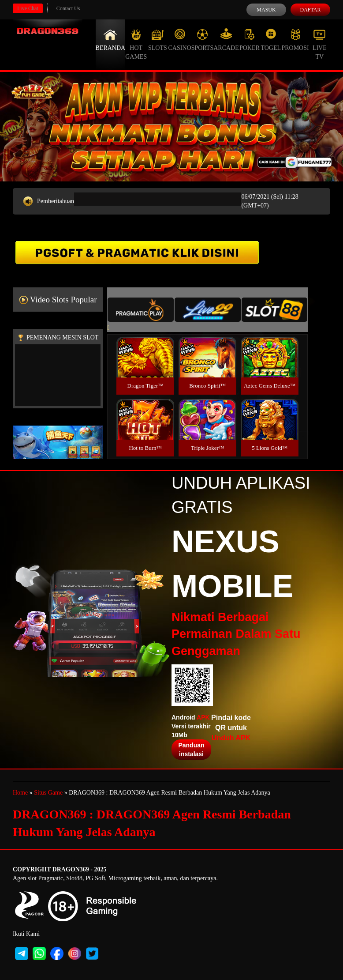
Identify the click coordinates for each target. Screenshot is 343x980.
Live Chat (28, 8)
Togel (271, 40)
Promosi (295, 40)
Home (20, 793)
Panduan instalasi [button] (191, 750)
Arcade (226, 40)
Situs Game (48, 793)
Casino (180, 40)
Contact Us (68, 8)
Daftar (310, 10)
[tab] (141, 309)
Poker (250, 40)
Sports (203, 40)
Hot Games (136, 44)
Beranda (111, 40)
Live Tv (320, 44)
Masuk (266, 10)
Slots (158, 40)
